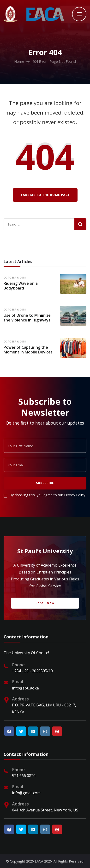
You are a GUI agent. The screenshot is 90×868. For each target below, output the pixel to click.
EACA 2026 (43, 861)
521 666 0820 (24, 776)
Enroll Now (45, 603)
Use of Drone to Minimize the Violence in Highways (27, 318)
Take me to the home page (45, 195)
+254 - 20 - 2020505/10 (32, 671)
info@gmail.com (26, 793)
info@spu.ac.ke (25, 688)
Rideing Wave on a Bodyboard (21, 286)
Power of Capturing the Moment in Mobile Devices (28, 350)
